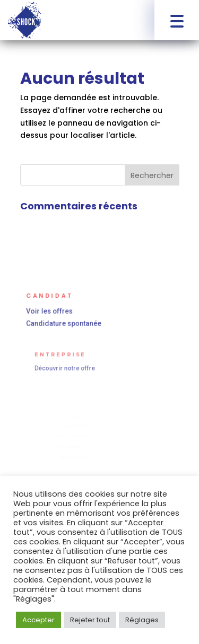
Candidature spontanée (65, 323)
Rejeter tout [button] (90, 620)
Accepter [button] (38, 620)
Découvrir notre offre (67, 368)
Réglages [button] (142, 620)
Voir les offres (51, 311)
